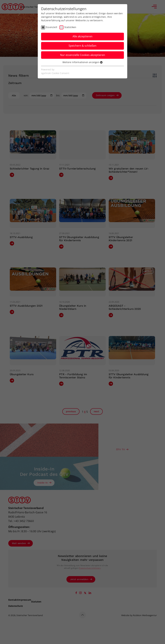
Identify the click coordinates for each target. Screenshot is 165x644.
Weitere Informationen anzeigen (82, 62)
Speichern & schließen (82, 46)
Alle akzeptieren (82, 36)
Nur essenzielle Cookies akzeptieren (83, 55)
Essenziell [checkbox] (52, 27)
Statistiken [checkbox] (70, 27)
